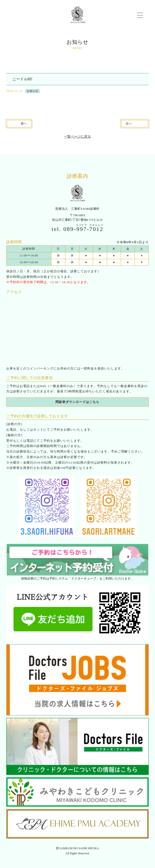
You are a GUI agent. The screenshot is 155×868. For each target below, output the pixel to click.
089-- (83, 229)
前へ (24, 124)
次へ (129, 124)
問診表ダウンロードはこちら (77, 402)
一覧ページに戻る (77, 137)
